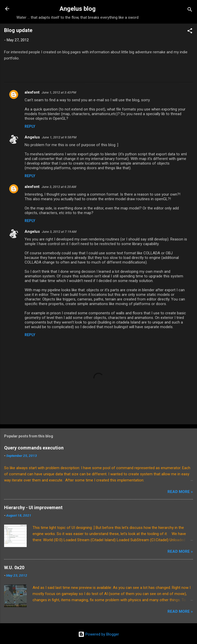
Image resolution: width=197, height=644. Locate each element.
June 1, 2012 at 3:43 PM (59, 92)
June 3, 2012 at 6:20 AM (59, 187)
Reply (30, 126)
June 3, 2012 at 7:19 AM (59, 232)
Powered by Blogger (99, 634)
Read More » (180, 492)
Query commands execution (34, 448)
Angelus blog (78, 9)
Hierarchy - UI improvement (33, 507)
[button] (190, 32)
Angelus (32, 137)
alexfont (32, 92)
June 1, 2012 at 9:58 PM (59, 137)
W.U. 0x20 (14, 567)
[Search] (190, 10)
